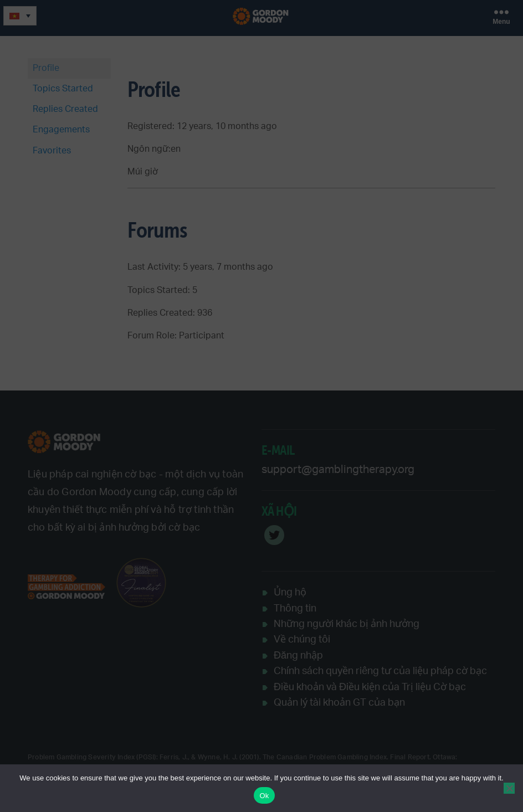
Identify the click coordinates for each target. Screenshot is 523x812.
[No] (509, 788)
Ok (264, 796)
